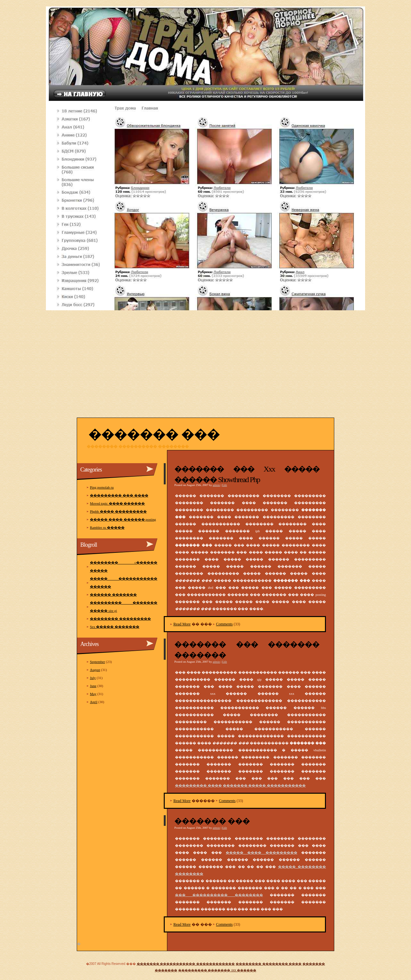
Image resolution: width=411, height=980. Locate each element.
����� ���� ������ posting (123, 519)
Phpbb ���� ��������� (118, 511)
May (93, 694)
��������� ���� (198, 785)
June (93, 686)
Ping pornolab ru (102, 487)
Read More (182, 624)
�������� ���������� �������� (138, 446)
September (97, 662)
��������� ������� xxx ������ (217, 970)
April (94, 702)
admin (216, 485)
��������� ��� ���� (119, 495)
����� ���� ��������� (262, 852)
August (95, 670)
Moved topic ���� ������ (117, 503)
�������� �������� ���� (269, 964)
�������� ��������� (120, 619)
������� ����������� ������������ (186, 964)
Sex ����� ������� (115, 627)
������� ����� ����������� (264, 785)
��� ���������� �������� (219, 895)
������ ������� (113, 595)
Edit (225, 485)
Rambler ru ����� (107, 527)
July (93, 678)
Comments (224, 624)
